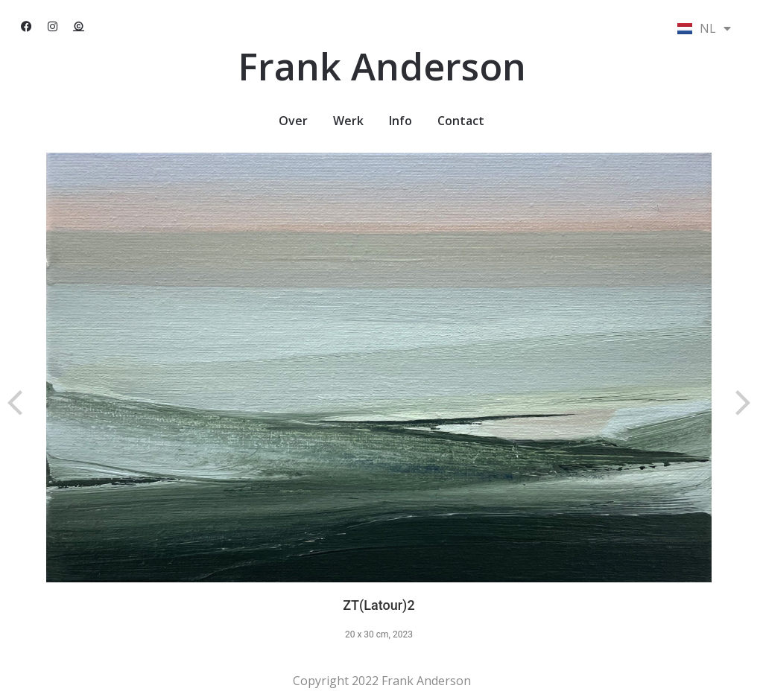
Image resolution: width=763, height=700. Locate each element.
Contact (461, 121)
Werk (348, 121)
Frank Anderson (382, 66)
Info (401, 121)
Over (293, 121)
